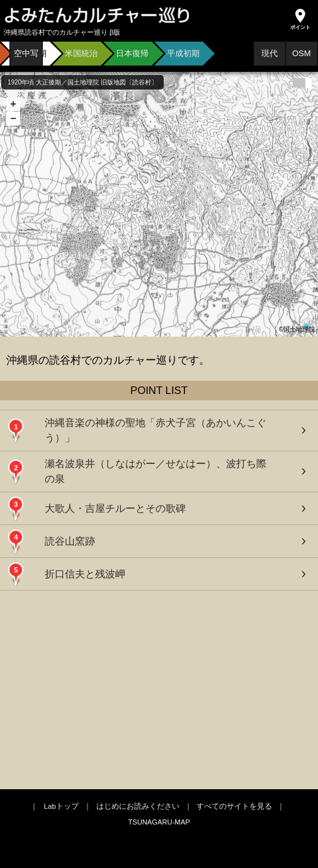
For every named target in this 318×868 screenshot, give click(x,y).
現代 (270, 53)
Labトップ (61, 806)
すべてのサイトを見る (234, 806)
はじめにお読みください (138, 806)
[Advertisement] (159, 688)
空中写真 (26, 57)
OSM (302, 53)
